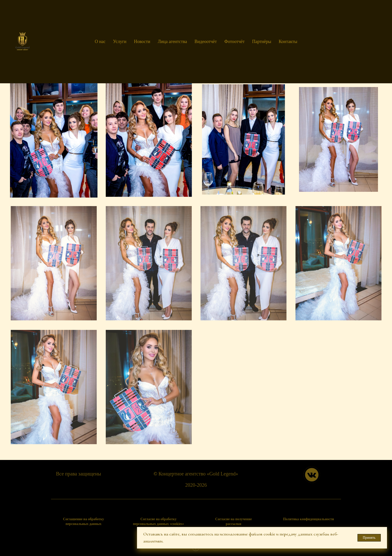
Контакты (288, 42)
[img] (312, 475)
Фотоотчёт (234, 42)
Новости (142, 42)
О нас (100, 42)
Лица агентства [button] (172, 42)
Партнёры (261, 42)
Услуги (120, 42)
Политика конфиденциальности (308, 519)
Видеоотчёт (206, 42)
